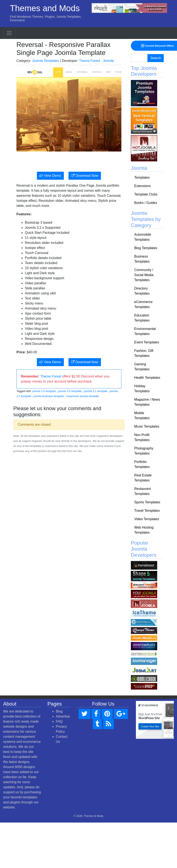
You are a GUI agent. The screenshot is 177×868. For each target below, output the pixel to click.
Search (156, 58)
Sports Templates (147, 502)
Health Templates (147, 378)
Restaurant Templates (142, 491)
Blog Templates (146, 248)
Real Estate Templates (143, 478)
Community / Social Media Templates (144, 275)
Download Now (85, 176)
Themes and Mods (45, 8)
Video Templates (147, 519)
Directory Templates (142, 291)
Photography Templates (144, 451)
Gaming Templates (142, 367)
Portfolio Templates (142, 464)
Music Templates (147, 426)
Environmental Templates (145, 331)
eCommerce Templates (143, 304)
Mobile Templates (142, 415)
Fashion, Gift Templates (144, 353)
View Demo (50, 176)
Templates (142, 177)
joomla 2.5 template (44, 391)
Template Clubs (146, 194)
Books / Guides (146, 203)
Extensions (142, 186)
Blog (59, 711)
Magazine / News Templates (147, 402)
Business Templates (142, 259)
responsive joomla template (83, 396)
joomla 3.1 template (96, 391)
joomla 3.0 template (70, 391)
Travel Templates (147, 511)
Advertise (63, 716)
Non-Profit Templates (142, 437)
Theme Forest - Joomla (96, 61)
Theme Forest (51, 376)
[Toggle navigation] (9, 33)
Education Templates (142, 318)
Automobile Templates (143, 237)
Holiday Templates (142, 389)
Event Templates (147, 342)
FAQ (59, 721)
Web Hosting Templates (144, 530)
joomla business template (49, 396)
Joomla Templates (46, 61)
